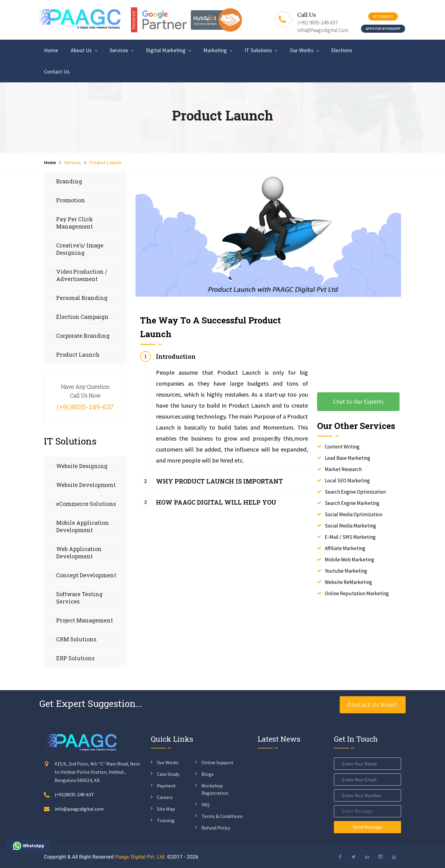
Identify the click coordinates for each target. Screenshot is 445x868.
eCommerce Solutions (86, 504)
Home (51, 50)
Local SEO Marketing (347, 481)
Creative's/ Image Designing (80, 249)
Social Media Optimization (354, 514)
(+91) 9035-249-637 (317, 23)
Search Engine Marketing (352, 503)
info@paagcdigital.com (323, 30)
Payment (166, 786)
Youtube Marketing (346, 571)
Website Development (86, 485)
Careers (165, 797)
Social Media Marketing (350, 526)
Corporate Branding (83, 336)
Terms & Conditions (222, 816)
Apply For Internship (383, 29)
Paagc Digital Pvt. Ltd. (140, 857)
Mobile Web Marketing (349, 560)
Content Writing (342, 447)
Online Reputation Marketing (357, 593)
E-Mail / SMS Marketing (350, 537)
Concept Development (86, 575)
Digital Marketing (166, 50)
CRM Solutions (76, 639)
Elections (342, 50)
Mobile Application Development (83, 526)
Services (119, 50)
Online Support (217, 762)
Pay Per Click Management (74, 223)
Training (166, 820)
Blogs (208, 774)
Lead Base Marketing (347, 458)
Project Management (85, 620)
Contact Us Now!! (373, 704)
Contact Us (57, 72)
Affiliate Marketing (345, 548)
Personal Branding (82, 298)
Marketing (215, 50)
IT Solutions (258, 50)
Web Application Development (79, 553)
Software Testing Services (79, 598)
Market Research (343, 469)
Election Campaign (82, 317)
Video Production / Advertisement (82, 275)
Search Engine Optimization (355, 492)
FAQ (206, 805)
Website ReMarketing (348, 582)
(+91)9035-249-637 (74, 794)
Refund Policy (216, 828)
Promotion (71, 200)
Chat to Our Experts (358, 401)
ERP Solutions (75, 658)
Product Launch (78, 355)
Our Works (302, 50)
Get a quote (383, 16)
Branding (69, 181)
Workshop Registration (215, 789)
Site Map (166, 809)
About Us (81, 50)
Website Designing (82, 466)
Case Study (168, 774)
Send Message (368, 827)
